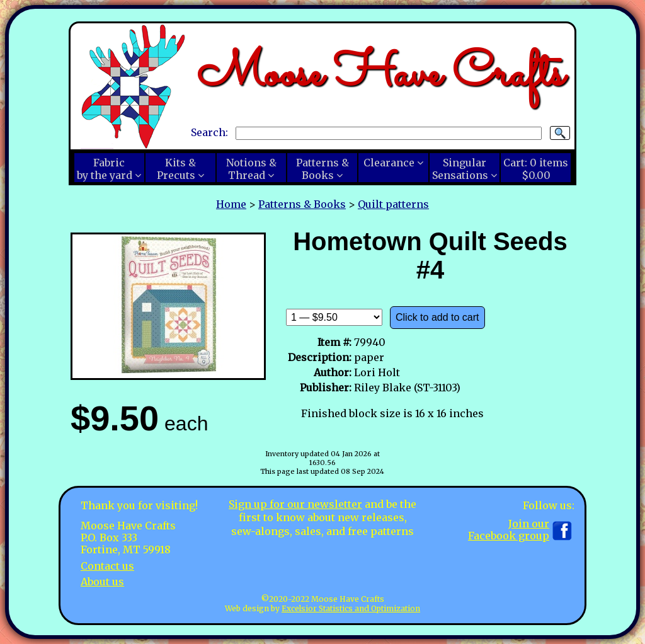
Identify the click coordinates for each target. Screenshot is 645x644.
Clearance (389, 163)
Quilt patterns (393, 204)
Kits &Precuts (176, 169)
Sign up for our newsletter (295, 504)
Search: (209, 132)
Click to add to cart (437, 317)
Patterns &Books (322, 169)
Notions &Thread (251, 169)
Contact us (107, 566)
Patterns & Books (302, 204)
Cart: (536, 169)
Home (231, 204)
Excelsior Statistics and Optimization (351, 608)
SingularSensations (460, 169)
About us (102, 582)
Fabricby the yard (105, 169)
